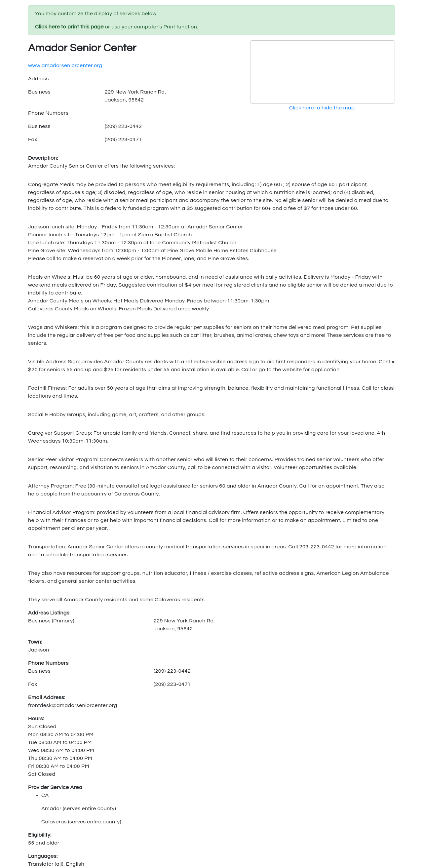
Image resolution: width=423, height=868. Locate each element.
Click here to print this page (69, 27)
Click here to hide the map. (323, 108)
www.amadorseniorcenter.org (65, 65)
